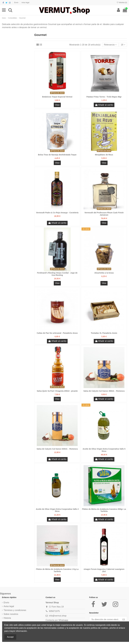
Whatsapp (63, 620)
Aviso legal (25, 3)
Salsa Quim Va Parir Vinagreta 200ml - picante (57, 391)
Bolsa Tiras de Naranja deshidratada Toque (57, 155)
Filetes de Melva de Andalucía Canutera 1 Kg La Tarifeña (57, 570)
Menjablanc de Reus (104, 155)
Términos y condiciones (15, 610)
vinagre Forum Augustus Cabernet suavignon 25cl (104, 570)
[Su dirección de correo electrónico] (105, 620)
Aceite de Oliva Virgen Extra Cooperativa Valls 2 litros (57, 510)
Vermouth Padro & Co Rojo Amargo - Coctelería (57, 213)
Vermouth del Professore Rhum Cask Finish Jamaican (104, 214)
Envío (16, 3)
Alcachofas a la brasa (104, 273)
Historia (7, 618)
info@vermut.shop (58, 616)
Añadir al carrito (104, 105)
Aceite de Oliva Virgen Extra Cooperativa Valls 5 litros (104, 450)
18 (123, 45)
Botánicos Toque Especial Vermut (57, 97)
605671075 (54, 611)
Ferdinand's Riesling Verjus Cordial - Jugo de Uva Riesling (57, 274)
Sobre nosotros (11, 614)
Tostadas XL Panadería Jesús (104, 333)
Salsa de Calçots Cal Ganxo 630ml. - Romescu (57, 449)
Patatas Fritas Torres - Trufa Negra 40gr (104, 97)
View (57, 105)
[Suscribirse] (124, 620)
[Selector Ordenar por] (110, 45)
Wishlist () (122, 3)
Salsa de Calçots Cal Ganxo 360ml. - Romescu (104, 391)
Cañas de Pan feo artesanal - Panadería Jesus (57, 333)
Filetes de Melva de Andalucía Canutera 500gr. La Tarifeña (104, 510)
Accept (10, 637)
